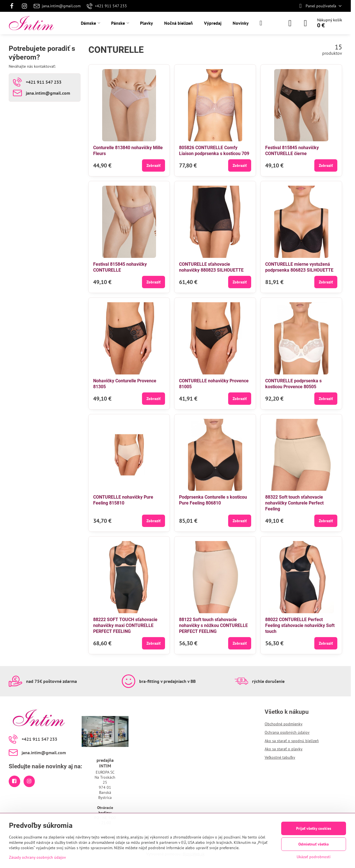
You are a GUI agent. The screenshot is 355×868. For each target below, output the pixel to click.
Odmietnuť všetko (314, 844)
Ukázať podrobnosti (314, 857)
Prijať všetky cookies (314, 828)
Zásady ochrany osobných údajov (37, 857)
